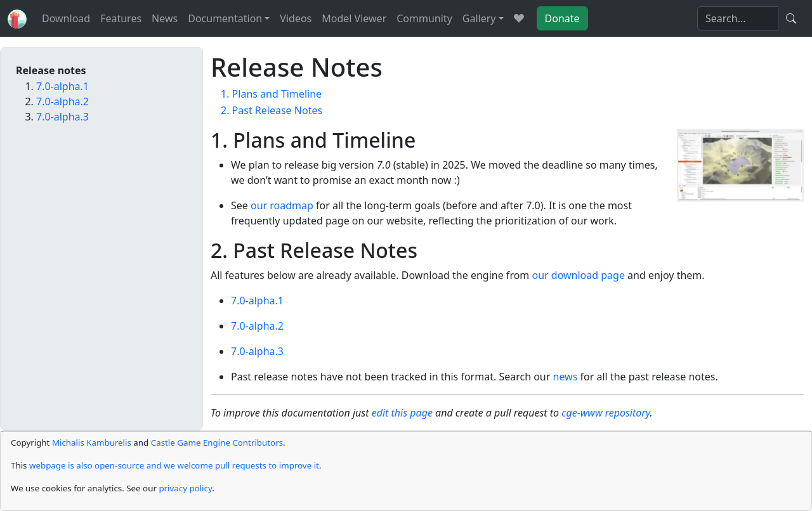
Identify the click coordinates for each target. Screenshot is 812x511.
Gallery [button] (479, 18)
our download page (578, 275)
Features (121, 18)
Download (66, 18)
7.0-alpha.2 (257, 326)
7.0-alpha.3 (257, 351)
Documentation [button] (225, 18)
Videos (296, 18)
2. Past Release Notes (272, 110)
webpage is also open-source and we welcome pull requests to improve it (174, 465)
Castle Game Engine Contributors (217, 443)
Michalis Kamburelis (92, 443)
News (165, 18)
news (566, 377)
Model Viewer (354, 18)
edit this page (402, 413)
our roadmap (282, 205)
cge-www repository (606, 413)
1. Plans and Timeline (271, 94)
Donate (562, 18)
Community (424, 18)
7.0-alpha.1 (257, 301)
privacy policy (185, 488)
